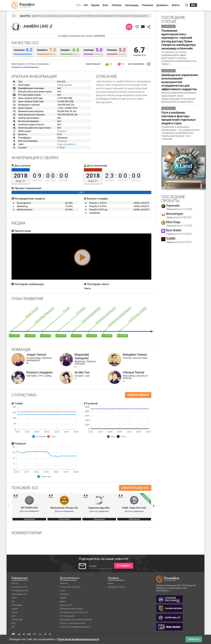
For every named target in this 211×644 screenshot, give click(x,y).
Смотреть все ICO (135, 488)
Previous (9, 506)
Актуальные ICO (19, 587)
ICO (78, 5)
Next (154, 506)
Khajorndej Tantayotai (82, 356)
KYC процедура (67, 616)
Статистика (17, 620)
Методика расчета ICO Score (74, 612)
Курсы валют (66, 605)
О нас (63, 590)
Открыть (62, 131)
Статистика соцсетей (70, 587)
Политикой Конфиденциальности (78, 639)
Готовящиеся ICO (20, 590)
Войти (176, 5)
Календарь (132, 5)
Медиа (63, 598)
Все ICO (15, 583)
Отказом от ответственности (25, 67)
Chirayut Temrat (134, 372)
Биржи (95, 5)
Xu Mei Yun (82, 372)
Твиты (87, 288)
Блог (106, 5)
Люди (14, 612)
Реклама (148, 5)
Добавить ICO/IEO (117, 587)
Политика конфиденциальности (75, 627)
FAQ (13, 623)
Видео (63, 601)
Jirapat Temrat (36, 355)
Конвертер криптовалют (72, 609)
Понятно (194, 639)
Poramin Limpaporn (39, 372)
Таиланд (62, 141)
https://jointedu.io (67, 144)
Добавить (163, 5)
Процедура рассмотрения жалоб (76, 620)
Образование (65, 85)
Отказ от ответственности (73, 623)
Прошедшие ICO (19, 594)
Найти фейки (138, 395)
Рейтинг (117, 5)
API (13, 627)
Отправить (124, 566)
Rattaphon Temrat (135, 355)
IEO (86, 5)
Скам (14, 598)
